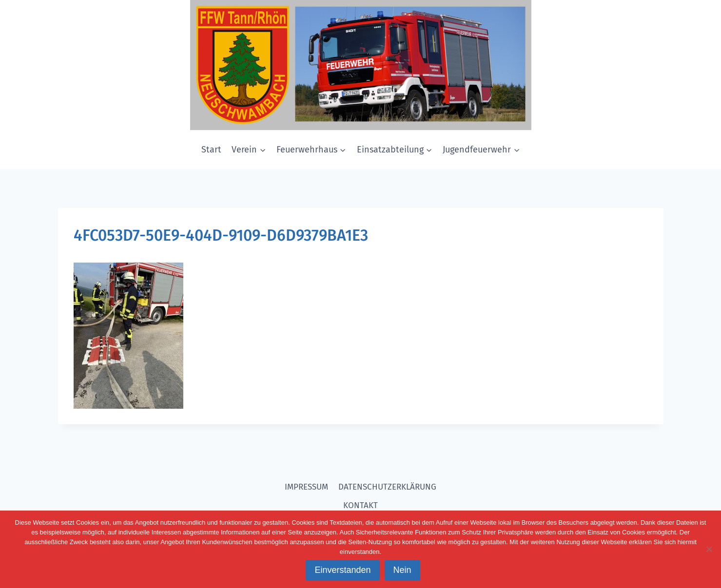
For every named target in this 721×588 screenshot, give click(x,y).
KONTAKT (360, 505)
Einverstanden (342, 570)
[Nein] (709, 549)
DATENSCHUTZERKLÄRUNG (387, 487)
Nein (402, 570)
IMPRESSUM (306, 487)
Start (211, 150)
